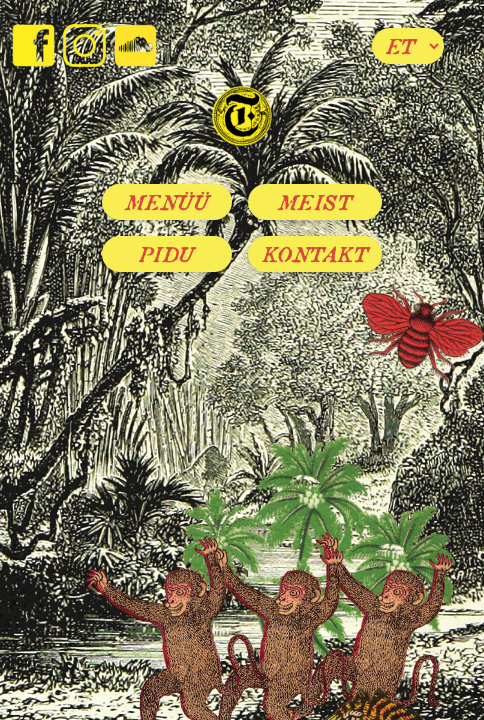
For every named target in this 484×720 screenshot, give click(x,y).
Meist (315, 202)
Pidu (167, 254)
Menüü (167, 202)
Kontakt (315, 254)
